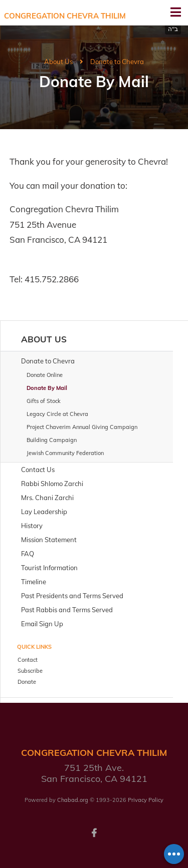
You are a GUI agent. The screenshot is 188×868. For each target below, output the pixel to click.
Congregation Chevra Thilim (65, 16)
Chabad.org (73, 800)
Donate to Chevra (117, 62)
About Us (58, 62)
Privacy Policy (146, 800)
